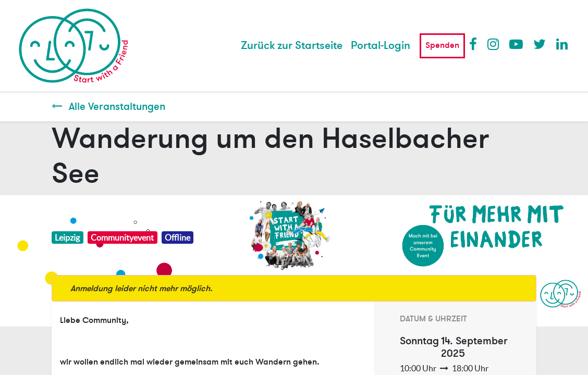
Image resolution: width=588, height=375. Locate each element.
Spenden (442, 45)
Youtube (516, 44)
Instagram (494, 44)
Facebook (475, 44)
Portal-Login (381, 46)
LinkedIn (562, 44)
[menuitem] (292, 46)
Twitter (540, 44)
